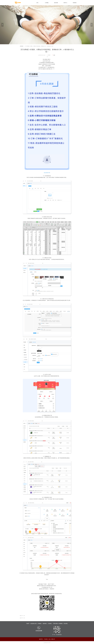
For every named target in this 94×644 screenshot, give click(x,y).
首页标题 (21, 46)
